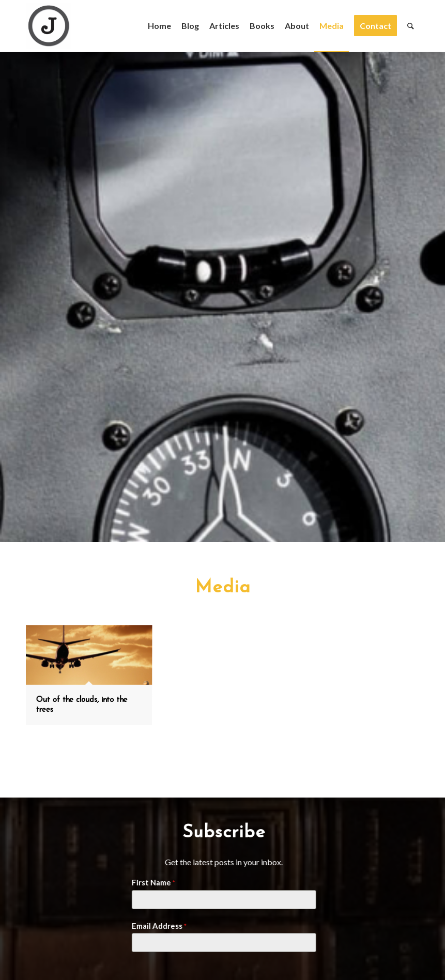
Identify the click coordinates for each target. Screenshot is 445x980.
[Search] (411, 26)
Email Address (156, 926)
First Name (150, 882)
